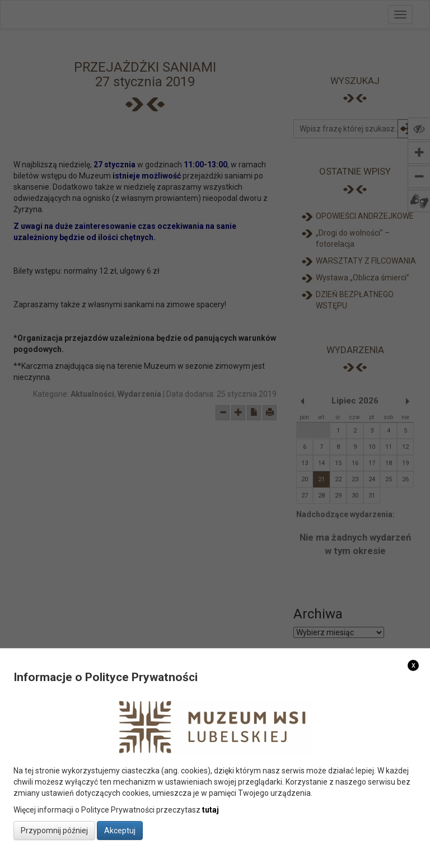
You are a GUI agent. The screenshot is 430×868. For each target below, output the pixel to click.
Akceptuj (120, 831)
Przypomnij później (54, 831)
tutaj (211, 810)
